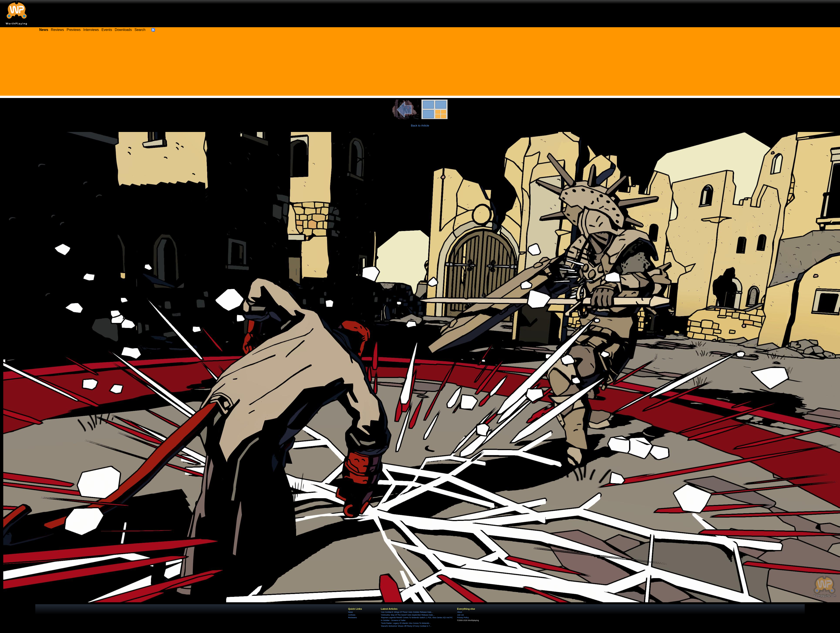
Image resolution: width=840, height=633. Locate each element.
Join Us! (461, 615)
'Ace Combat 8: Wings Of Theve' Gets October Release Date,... (407, 612)
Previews (74, 30)
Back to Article (420, 126)
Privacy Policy (463, 618)
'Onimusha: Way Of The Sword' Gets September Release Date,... (408, 615)
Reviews (58, 30)
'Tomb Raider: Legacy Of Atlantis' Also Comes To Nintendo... (406, 623)
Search (140, 30)
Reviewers (353, 618)
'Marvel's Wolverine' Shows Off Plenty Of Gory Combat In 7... (406, 626)
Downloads (123, 30)
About (460, 612)
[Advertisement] (420, 65)
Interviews (91, 30)
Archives (352, 615)
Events (107, 30)
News (350, 612)
